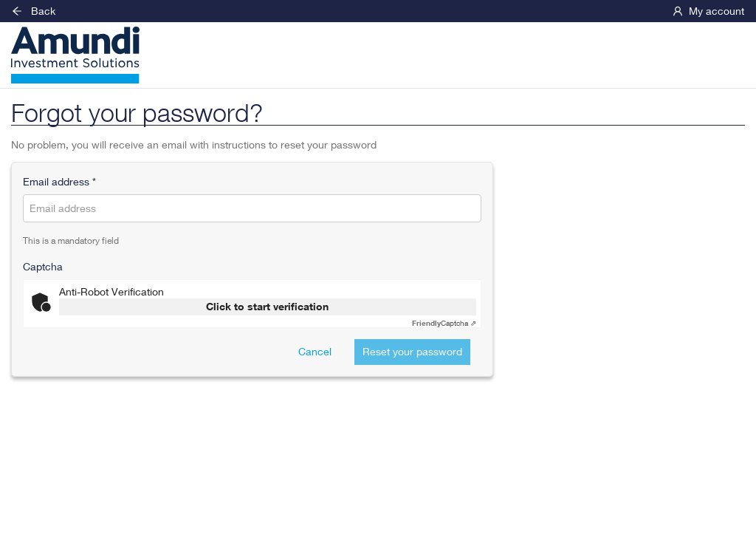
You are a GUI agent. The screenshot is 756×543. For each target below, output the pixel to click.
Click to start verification (267, 306)
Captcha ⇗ (444, 323)
